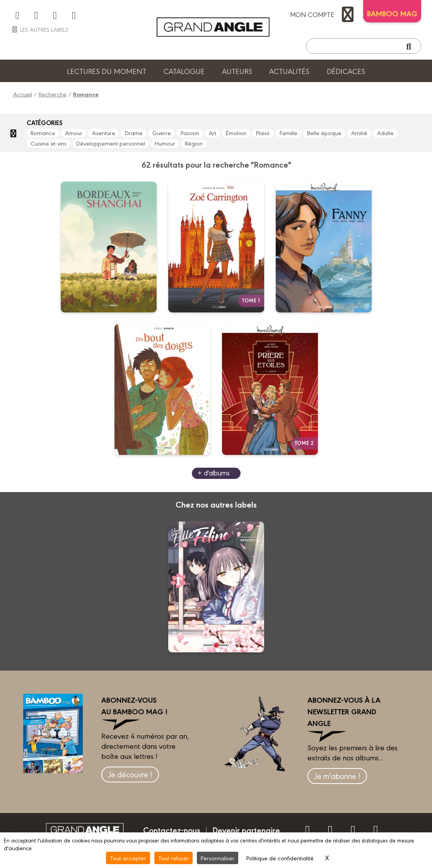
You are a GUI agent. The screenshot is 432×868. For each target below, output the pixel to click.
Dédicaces (346, 71)
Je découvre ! (130, 774)
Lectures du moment (107, 71)
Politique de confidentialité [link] (280, 858)
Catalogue (184, 71)
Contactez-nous (172, 830)
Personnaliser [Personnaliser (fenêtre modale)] (218, 858)
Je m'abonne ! (337, 776)
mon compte (324, 14)
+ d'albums (214, 473)
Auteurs (237, 71)
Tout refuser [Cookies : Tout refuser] (173, 858)
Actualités (289, 71)
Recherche (53, 94)
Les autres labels (40, 29)
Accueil (23, 94)
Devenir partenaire (246, 830)
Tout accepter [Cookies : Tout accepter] (128, 858)
